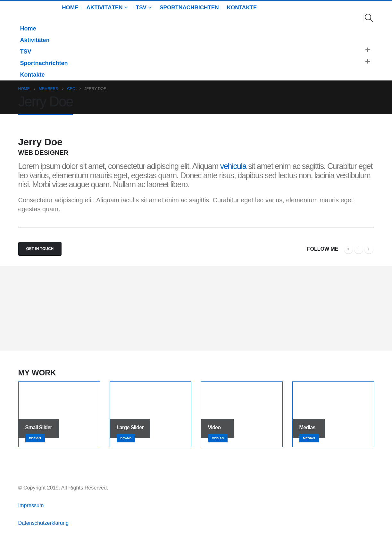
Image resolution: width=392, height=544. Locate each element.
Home (70, 7)
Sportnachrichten (189, 7)
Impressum (32, 505)
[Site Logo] (27, 12)
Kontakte (242, 7)
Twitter (359, 249)
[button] (369, 18)
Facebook (348, 249)
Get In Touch (40, 249)
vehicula (233, 166)
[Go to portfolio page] (59, 414)
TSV (141, 7)
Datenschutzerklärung (43, 523)
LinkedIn (369, 249)
